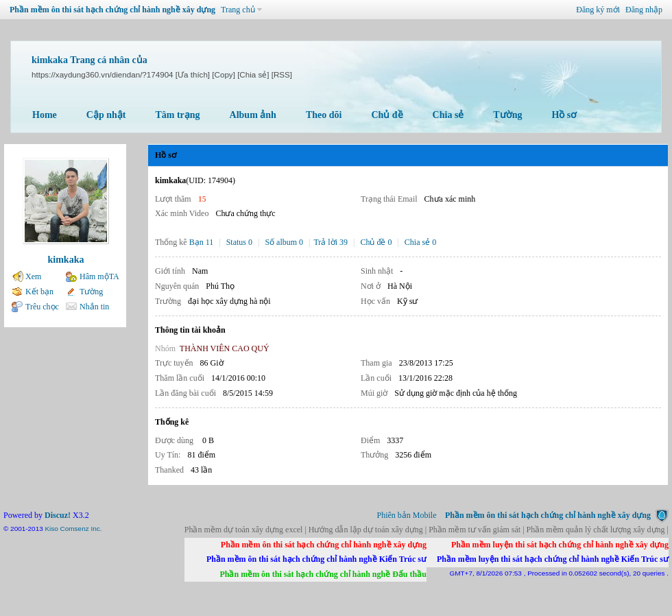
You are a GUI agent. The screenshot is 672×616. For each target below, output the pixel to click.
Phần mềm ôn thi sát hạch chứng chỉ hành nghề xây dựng (112, 10)
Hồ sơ (564, 115)
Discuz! (58, 515)
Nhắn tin (94, 307)
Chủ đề (387, 115)
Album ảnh (253, 115)
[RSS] (282, 74)
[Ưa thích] (193, 74)
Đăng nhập (644, 10)
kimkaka (66, 260)
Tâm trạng (177, 115)
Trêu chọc (42, 307)
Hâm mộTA (99, 276)
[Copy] (224, 74)
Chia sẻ (448, 115)
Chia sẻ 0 (420, 242)
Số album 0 (284, 242)
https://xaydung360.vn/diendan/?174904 (103, 74)
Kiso (51, 529)
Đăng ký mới (598, 10)
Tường (507, 115)
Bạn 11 (202, 242)
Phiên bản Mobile (407, 515)
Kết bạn (39, 292)
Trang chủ (238, 10)
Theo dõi (324, 115)
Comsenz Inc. (81, 529)
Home (45, 115)
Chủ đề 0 (376, 242)
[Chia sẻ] (253, 74)
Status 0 (239, 242)
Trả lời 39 (331, 242)
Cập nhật (106, 115)
